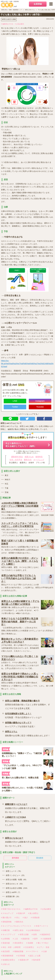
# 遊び (25, 918)
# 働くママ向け (42, 943)
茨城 (7, 492)
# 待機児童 (5, 930)
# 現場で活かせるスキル (11, 909)
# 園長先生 (19, 922)
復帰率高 (39, 457)
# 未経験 (30, 943)
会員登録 (38, 4)
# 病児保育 (5, 951)
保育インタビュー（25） (16, 875)
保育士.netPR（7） (13, 892)
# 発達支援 (5, 943)
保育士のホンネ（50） (15, 884)
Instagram (40, 401)
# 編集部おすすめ (7, 24)
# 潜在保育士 (18, 943)
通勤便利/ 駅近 (17, 457)
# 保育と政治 (18, 930)
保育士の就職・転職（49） (17, 880)
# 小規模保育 (46, 939)
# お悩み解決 (19, 24)
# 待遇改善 (35, 918)
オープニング (39, 460)
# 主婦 (44, 951)
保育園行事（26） (13, 897)
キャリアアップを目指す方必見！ (20, 724)
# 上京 (15, 939)
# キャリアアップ (8, 934)
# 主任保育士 (29, 947)
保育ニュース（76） (14, 871)
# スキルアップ (7, 913)
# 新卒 (35, 939)
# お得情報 (5, 939)
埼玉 (7, 484)
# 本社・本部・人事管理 (11, 947)
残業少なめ (29, 457)
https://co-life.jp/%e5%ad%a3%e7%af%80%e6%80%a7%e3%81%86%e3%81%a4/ (27, 364)
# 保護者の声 (23, 960)
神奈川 (7, 480)
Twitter (15, 407)
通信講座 (40, 858)
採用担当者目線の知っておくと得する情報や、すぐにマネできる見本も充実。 (28, 704)
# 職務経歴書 (18, 951)
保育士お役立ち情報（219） (17, 888)
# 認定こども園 (34, 956)
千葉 (7, 488)
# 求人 (17, 918)
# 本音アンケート (41, 926)
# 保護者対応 (45, 934)
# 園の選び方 (6, 918)
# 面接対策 (25, 939)
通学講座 (15, 858)
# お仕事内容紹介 (33, 930)
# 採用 (34, 934)
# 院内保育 (36, 960)
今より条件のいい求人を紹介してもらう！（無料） (21, 445)
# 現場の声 (21, 913)
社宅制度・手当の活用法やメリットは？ (23, 715)
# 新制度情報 (6, 922)
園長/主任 (28, 460)
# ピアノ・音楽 (43, 947)
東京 (7, 475)
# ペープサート (32, 951)
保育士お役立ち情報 (9, 19)
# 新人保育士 (33, 913)
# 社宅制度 (21, 956)
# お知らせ (5, 964)
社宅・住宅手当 (16, 460)
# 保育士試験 (23, 934)
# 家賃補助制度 (7, 956)
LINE (15, 401)
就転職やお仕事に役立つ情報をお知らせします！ (27, 733)
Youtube (40, 407)
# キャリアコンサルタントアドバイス (16, 926)
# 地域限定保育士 (8, 960)
